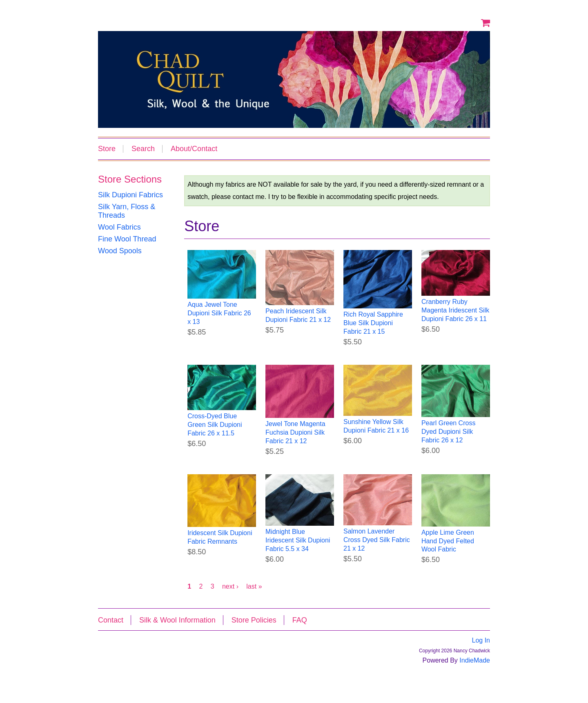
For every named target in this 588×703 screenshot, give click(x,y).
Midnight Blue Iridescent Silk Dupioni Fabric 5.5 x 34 (298, 540)
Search (143, 149)
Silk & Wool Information (177, 620)
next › (230, 586)
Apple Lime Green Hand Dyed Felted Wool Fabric (448, 541)
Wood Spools (120, 251)
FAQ (300, 620)
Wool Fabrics (119, 227)
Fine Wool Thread (127, 239)
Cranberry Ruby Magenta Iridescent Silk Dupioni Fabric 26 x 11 (455, 310)
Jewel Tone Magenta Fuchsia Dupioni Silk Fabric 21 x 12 (295, 432)
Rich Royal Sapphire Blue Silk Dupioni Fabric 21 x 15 (373, 323)
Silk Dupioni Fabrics (130, 195)
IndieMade (475, 660)
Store (107, 149)
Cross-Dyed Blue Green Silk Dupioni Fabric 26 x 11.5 (215, 425)
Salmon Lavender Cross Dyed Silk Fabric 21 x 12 (377, 540)
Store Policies (254, 620)
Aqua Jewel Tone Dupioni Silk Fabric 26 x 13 (219, 313)
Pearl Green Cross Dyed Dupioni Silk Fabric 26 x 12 (449, 432)
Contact (111, 620)
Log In (481, 640)
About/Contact (194, 149)
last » (254, 586)
